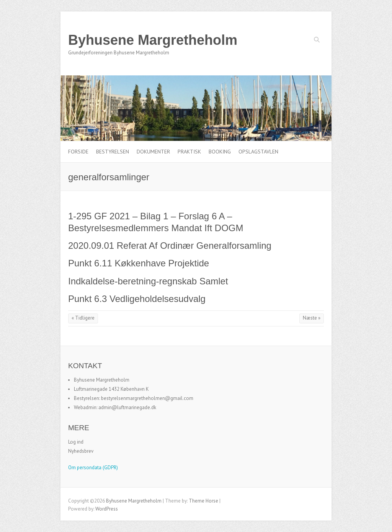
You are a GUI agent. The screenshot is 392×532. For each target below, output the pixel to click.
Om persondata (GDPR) (93, 468)
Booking (220, 152)
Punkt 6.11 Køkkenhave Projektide (139, 263)
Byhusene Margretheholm (153, 40)
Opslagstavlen (258, 152)
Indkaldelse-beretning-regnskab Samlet (148, 281)
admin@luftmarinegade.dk (127, 407)
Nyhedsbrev (81, 451)
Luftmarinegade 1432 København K (111, 389)
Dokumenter (153, 152)
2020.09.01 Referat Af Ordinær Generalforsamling (170, 246)
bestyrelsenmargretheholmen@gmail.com (147, 398)
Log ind (76, 442)
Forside (78, 152)
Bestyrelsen (113, 152)
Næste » (312, 318)
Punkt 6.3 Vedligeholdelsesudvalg (137, 299)
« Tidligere (83, 318)
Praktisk (189, 152)
